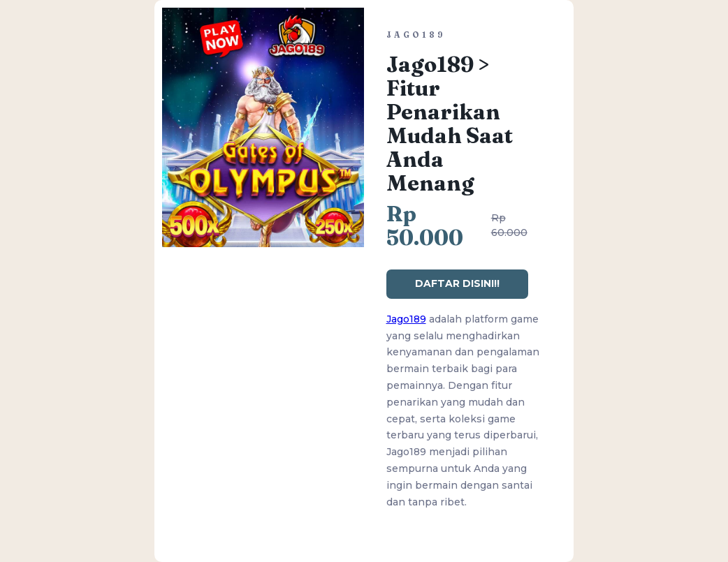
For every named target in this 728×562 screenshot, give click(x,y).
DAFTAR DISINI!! (457, 283)
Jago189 (406, 319)
